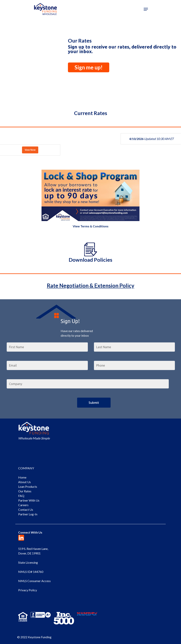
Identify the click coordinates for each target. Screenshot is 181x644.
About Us (24, 482)
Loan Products (28, 486)
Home (22, 477)
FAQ (21, 496)
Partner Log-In (28, 514)
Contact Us (26, 510)
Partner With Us (29, 500)
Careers (23, 505)
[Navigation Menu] (146, 9)
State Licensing (28, 562)
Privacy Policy (28, 590)
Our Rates (25, 491)
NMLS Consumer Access (34, 581)
